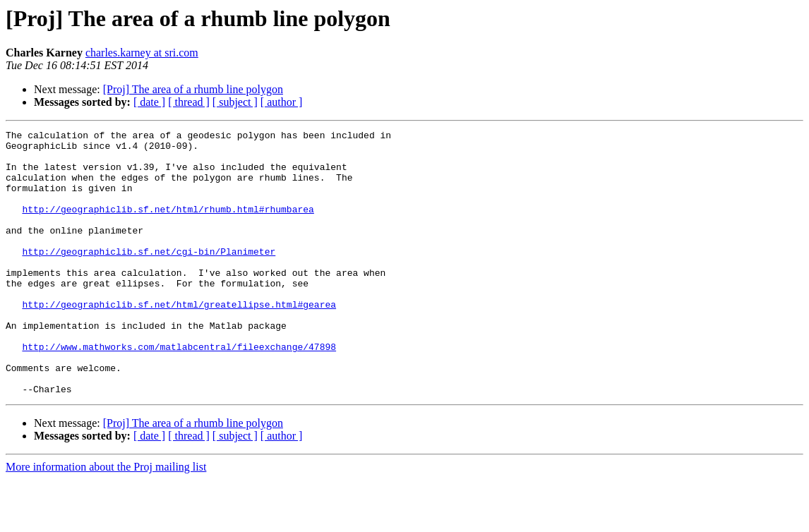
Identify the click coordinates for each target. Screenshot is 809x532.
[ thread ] (189, 102)
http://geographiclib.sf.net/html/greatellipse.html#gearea (179, 340)
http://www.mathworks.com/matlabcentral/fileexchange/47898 (179, 391)
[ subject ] (235, 102)
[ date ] (149, 102)
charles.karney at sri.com (142, 53)
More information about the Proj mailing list (106, 520)
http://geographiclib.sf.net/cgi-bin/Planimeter (149, 277)
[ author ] (282, 102)
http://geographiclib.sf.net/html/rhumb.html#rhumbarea (168, 226)
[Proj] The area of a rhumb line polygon (193, 89)
